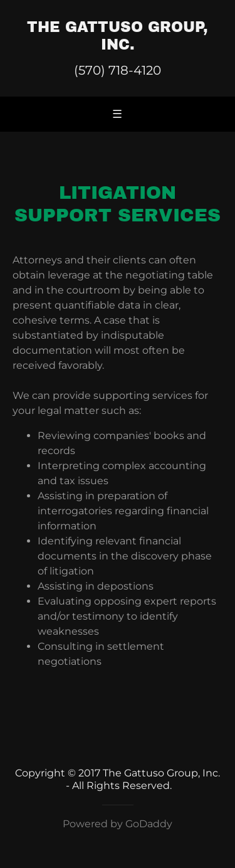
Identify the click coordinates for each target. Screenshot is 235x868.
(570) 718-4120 (118, 70)
